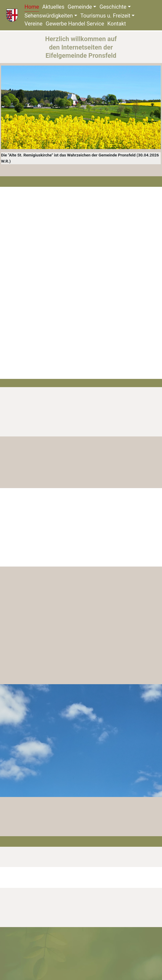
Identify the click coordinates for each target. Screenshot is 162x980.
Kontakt (118, 24)
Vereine (34, 24)
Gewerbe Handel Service (76, 24)
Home (33, 7)
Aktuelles (54, 7)
